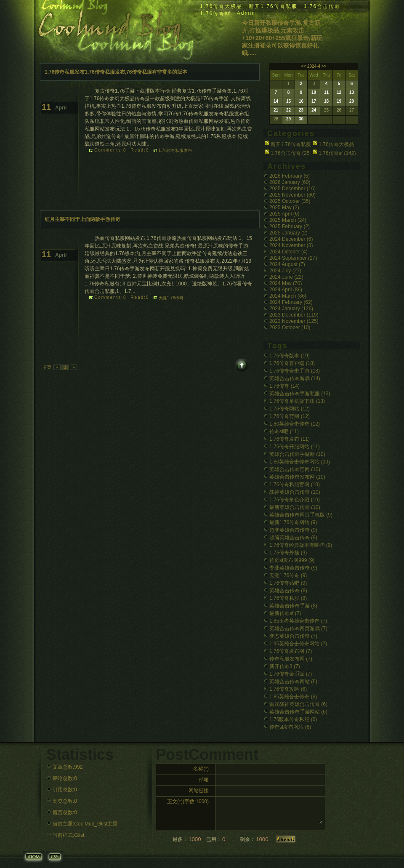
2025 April (284, 214)
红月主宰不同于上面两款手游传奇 (82, 219)
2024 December (291, 239)
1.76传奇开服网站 (295, 447)
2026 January (290, 182)
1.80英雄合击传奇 (295, 424)
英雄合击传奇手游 (293, 606)
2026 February (290, 176)
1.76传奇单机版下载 (297, 401)
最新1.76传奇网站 (293, 522)
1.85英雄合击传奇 (293, 697)
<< (303, 66)
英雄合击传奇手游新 (297, 454)
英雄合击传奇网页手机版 (301, 515)
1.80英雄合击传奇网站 (300, 462)
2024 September (293, 258)
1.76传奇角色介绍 (295, 500)
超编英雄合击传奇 (293, 538)
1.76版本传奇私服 (293, 719)
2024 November (291, 245)
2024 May (286, 283)
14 (276, 101)
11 (326, 92)
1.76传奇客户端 (292, 363)
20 (352, 101)
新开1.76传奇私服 (273, 6)
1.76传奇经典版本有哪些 (301, 545)
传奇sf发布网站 (290, 727)
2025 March (288, 220)
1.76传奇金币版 (291, 674)
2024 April (286, 290)
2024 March (288, 296)
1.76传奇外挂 (288, 553)
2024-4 (314, 66)
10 (314, 92)
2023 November (294, 321)
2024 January (291, 309)
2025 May (284, 208)
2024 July (285, 271)
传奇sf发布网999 (292, 560)
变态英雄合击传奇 (293, 636)
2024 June (286, 277)
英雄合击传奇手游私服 (300, 394)
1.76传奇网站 (290, 409)
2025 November (292, 195)
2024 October (288, 252)
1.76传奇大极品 (221, 6)
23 (301, 110)
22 (288, 110)
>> (324, 66)
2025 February (290, 226)
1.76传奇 (284, 386)
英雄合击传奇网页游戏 (298, 628)
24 (314, 110)
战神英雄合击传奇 (295, 492)
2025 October (290, 201)
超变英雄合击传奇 (293, 530)
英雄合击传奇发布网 (297, 477)
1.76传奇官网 (290, 416)
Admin (246, 13)
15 (288, 101)
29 (288, 119)
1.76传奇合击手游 (295, 371)
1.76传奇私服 (288, 598)
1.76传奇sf (215, 13)
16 (301, 101)
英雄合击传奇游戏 (295, 378)
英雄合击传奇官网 (295, 469)
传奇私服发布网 (291, 659)
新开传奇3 (285, 666)
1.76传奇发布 (290, 439)
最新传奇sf (285, 613)
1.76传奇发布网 (291, 651)
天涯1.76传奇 (171, 298)
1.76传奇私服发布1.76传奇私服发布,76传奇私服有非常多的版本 (116, 72)
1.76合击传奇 (322, 6)
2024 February (291, 302)
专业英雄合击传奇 (293, 568)
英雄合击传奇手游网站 (298, 712)
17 (314, 101)
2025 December (292, 189)
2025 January (288, 233)
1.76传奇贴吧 (288, 583)
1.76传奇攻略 (288, 689)
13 (352, 92)
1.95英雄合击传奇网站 (298, 644)
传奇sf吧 (284, 431)
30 (301, 119)
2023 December (294, 315)
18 (326, 101)
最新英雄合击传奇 (295, 507)
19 (339, 101)
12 (339, 92)
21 (276, 110)
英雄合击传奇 (288, 591)
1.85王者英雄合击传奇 (298, 621)
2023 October (290, 327)
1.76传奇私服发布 (175, 150)
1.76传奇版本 (290, 356)
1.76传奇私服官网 (295, 485)
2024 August (287, 264)
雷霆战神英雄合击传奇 (298, 704)
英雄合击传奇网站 (293, 682)
